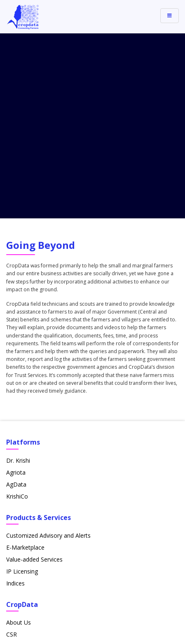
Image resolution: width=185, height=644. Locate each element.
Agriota (16, 297)
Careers (16, 483)
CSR (12, 459)
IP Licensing (22, 396)
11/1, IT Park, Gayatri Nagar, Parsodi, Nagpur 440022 (84, 547)
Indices (15, 408)
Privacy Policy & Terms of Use (93, 633)
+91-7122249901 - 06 (43, 570)
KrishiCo (17, 321)
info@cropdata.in (37, 559)
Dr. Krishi (18, 285)
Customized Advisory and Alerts (48, 360)
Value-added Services (34, 384)
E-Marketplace (25, 372)
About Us (19, 447)
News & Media (26, 495)
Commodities (24, 471)
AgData (16, 309)
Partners (18, 507)
